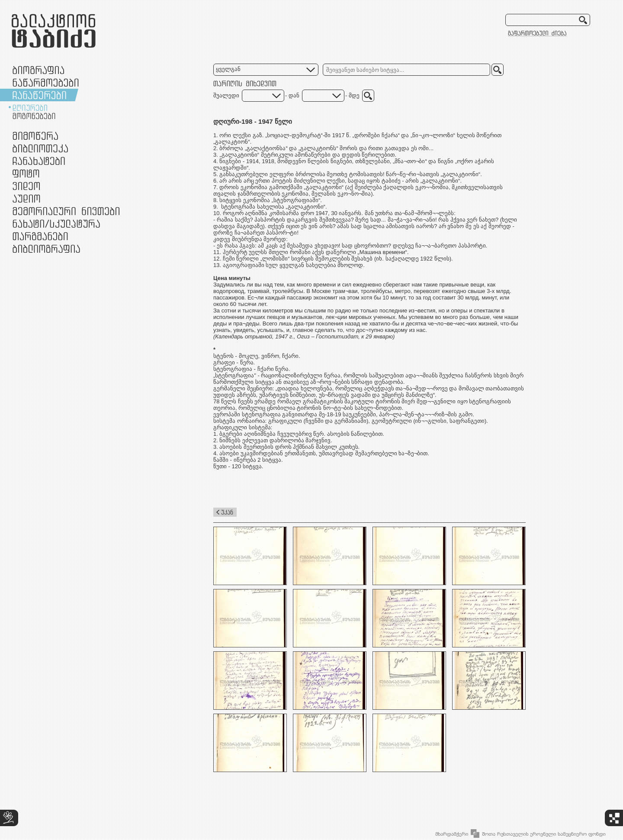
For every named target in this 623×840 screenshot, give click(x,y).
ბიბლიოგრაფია (46, 249)
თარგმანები (40, 236)
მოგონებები (34, 116)
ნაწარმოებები (46, 82)
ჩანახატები (39, 161)
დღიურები (30, 108)
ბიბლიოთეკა (40, 148)
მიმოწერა (35, 136)
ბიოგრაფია (38, 70)
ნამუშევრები (56, 224)
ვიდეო (26, 186)
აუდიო (26, 198)
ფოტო (26, 173)
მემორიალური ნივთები (66, 211)
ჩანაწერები (39, 95)
